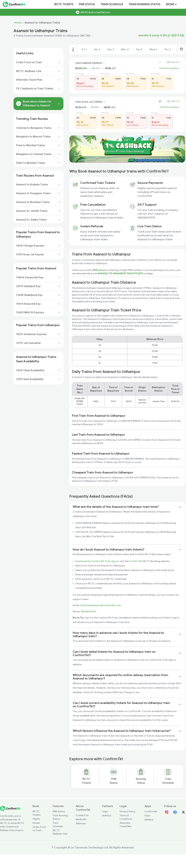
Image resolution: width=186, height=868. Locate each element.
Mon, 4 (125, 49)
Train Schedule (112, 4)
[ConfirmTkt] (10, 810)
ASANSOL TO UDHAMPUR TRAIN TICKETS (121, 273)
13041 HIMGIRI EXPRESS (90, 63)
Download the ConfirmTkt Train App (96, 561)
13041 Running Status (169, 68)
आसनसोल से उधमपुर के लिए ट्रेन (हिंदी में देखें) (161, 36)
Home (18, 23)
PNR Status (87, 4)
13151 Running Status (169, 107)
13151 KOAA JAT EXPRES (91, 102)
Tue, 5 (139, 49)
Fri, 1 (84, 49)
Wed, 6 (153, 49)
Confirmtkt (151, 811)
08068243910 (88, 612)
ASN (84, 68)
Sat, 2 (97, 49)
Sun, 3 (111, 49)
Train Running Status (145, 4)
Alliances (81, 823)
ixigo (105, 811)
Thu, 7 (168, 49)
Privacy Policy (127, 811)
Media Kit (81, 819)
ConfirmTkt (136, 561)
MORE (171, 4)
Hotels (36, 823)
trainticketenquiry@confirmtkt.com (100, 605)
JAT (114, 68)
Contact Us (82, 815)
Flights (36, 819)
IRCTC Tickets (64, 4)
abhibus (107, 815)
